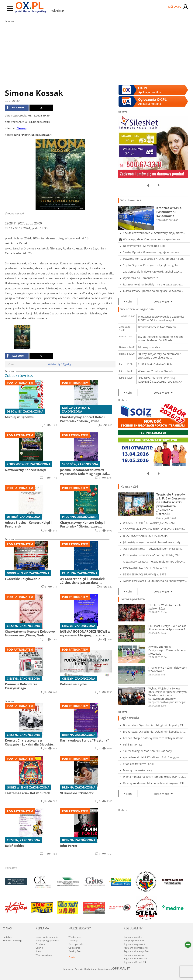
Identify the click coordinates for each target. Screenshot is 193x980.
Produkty (40, 944)
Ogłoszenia (130, 718)
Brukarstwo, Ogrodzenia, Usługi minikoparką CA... (154, 725)
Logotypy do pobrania (47, 937)
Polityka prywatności (134, 941)
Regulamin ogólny (133, 937)
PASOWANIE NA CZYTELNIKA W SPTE (146, 568)
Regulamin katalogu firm (136, 951)
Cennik (39, 948)
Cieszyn (22, 128)
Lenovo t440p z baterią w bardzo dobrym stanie (153, 738)
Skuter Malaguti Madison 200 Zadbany (147, 751)
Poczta (72, 957)
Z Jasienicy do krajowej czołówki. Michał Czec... (152, 272)
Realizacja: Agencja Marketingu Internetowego (97, 969)
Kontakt (40, 951)
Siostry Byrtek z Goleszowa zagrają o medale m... (154, 252)
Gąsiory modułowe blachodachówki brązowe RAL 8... (154, 783)
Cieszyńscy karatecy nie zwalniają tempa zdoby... (154, 562)
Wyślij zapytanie (44, 955)
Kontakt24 (129, 487)
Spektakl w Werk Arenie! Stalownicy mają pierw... (154, 233)
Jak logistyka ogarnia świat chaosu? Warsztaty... (153, 542)
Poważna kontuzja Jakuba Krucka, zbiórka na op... (154, 259)
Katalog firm (75, 951)
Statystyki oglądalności (47, 941)
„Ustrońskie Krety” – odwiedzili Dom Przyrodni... (153, 549)
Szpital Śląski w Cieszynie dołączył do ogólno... (152, 265)
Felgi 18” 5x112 (132, 744)
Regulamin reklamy (134, 955)
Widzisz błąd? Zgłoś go (60, 364)
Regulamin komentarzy (136, 948)
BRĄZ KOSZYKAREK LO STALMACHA (145, 536)
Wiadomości (131, 200)
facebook (15, 108)
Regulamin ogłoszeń (134, 944)
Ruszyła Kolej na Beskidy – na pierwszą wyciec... (153, 284)
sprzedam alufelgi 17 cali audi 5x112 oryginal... (153, 757)
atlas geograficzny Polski (138, 764)
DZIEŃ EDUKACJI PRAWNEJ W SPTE (145, 574)
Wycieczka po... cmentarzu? (140, 278)
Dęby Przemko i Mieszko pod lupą (144, 246)
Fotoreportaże (133, 599)
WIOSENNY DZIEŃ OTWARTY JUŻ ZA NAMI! (150, 523)
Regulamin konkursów (135, 959)
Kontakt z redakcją (12, 941)
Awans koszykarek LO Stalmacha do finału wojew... (155, 581)
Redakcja (8, 937)
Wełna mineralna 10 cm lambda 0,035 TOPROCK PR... (153, 777)
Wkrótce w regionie (137, 309)
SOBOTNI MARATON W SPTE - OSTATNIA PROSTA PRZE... (154, 529)
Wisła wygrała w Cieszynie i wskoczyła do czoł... (153, 239)
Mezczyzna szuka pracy (138, 770)
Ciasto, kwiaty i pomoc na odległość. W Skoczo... (153, 291)
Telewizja (73, 941)
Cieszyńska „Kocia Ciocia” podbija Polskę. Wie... (153, 555)
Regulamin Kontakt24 (135, 962)
